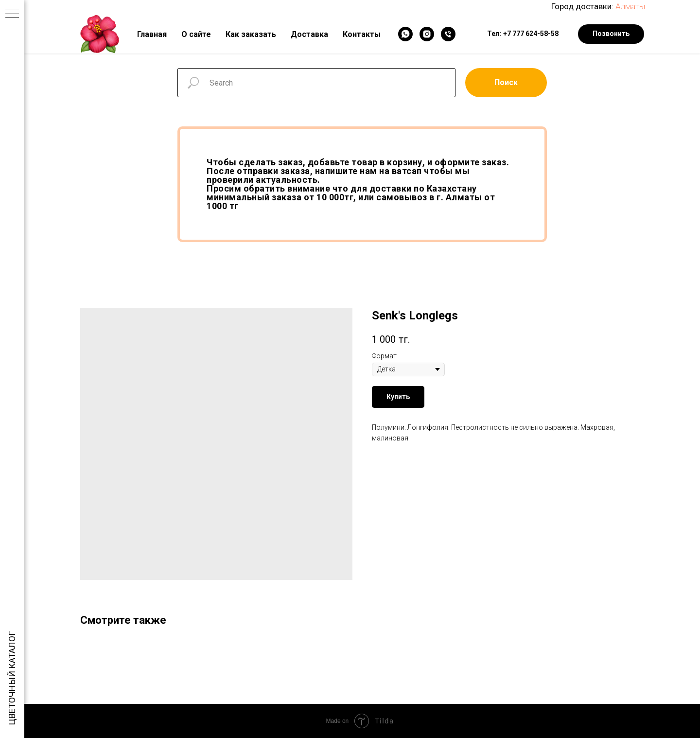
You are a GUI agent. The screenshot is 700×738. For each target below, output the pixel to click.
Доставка (309, 34)
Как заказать (251, 34)
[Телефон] (448, 34)
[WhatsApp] (405, 34)
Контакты (362, 34)
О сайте (196, 34)
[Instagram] (427, 34)
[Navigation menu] (12, 15)
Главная (152, 34)
